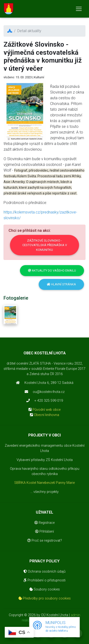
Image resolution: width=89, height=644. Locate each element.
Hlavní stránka (61, 284)
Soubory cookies (45, 589)
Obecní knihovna (47, 415)
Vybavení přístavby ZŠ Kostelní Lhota (45, 460)
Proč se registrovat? (45, 541)
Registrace (44, 523)
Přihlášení (44, 532)
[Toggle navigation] (79, 9)
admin (75, 615)
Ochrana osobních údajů (44, 572)
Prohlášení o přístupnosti (44, 580)
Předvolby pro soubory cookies (45, 598)
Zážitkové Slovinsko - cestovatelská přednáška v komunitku (45, 245)
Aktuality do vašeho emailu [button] (52, 270)
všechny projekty (46, 492)
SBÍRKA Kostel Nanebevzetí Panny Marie (44, 483)
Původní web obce (47, 410)
